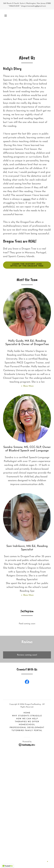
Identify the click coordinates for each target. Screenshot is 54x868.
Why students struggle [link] (27, 716)
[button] (6, 16)
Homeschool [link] (27, 725)
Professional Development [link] (27, 728)
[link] (27, 682)
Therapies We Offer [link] (27, 722)
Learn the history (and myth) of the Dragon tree (27, 265)
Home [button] (27, 713)
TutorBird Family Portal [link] (27, 731)
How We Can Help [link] (27, 719)
